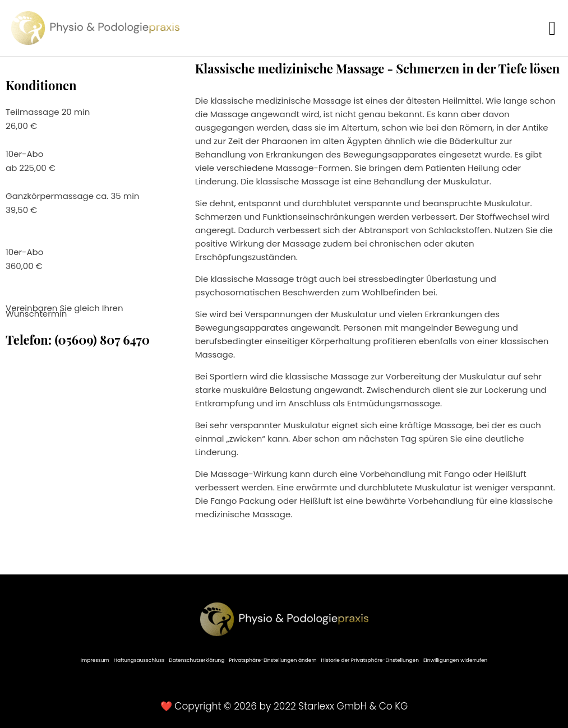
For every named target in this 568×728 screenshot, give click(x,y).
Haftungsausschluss (139, 660)
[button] (552, 28)
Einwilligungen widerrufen (455, 660)
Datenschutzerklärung (197, 660)
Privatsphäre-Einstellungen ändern (273, 660)
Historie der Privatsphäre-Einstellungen (370, 660)
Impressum (95, 660)
